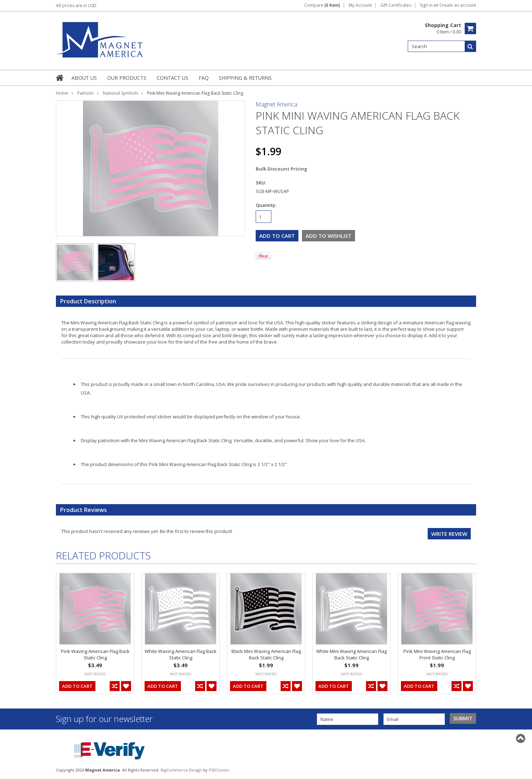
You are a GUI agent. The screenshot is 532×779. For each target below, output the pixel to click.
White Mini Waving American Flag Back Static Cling (351, 654)
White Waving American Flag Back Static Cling (181, 654)
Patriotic (86, 93)
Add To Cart (77, 686)
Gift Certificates (396, 5)
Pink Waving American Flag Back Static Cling (95, 654)
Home (62, 93)
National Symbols (121, 93)
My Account (360, 5)
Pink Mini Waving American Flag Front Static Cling (437, 654)
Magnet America (277, 104)
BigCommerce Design (181, 770)
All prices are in (76, 6)
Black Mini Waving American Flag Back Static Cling (266, 654)
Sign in (426, 5)
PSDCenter (219, 770)
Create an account (458, 5)
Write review (449, 534)
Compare (322, 5)
